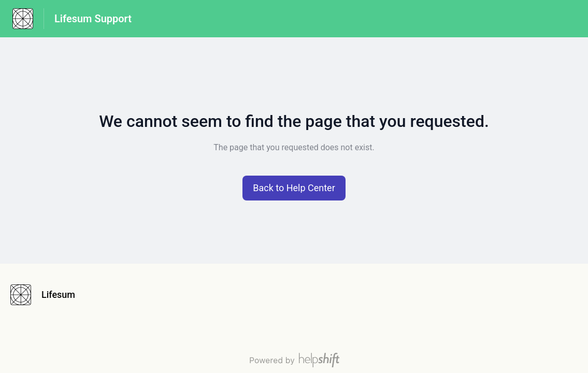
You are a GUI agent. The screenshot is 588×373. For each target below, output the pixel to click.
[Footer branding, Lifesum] (48, 295)
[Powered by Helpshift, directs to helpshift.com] (294, 360)
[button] (294, 188)
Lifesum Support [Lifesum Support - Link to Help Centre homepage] (93, 19)
